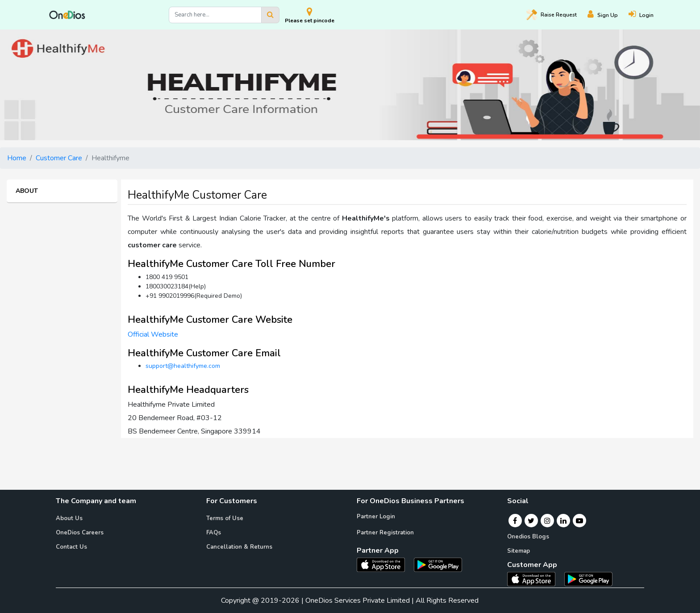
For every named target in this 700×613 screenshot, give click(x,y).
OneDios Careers (80, 533)
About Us (69, 518)
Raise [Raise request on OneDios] (552, 15)
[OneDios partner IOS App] (384, 564)
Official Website (153, 334)
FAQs (214, 533)
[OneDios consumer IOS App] (535, 579)
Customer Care (59, 158)
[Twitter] (531, 521)
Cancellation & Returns (239, 547)
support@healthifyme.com (183, 366)
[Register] (608, 15)
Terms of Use (225, 518)
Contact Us (71, 547)
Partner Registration (385, 533)
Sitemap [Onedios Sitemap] (519, 551)
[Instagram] (547, 521)
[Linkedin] (563, 521)
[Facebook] (515, 521)
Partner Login (376, 517)
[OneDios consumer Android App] (588, 579)
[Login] (646, 15)
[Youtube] (579, 521)
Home (17, 158)
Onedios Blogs (528, 537)
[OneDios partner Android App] (438, 564)
